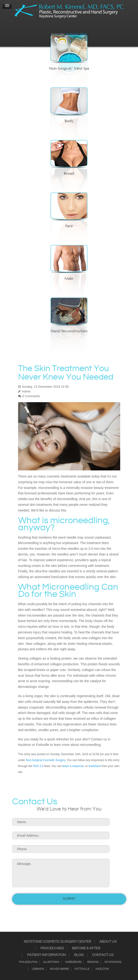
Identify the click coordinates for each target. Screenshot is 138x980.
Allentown (51, 962)
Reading (93, 962)
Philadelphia (28, 962)
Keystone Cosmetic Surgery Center (57, 942)
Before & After (86, 948)
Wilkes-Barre (59, 969)
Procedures (52, 948)
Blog (79, 955)
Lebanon (38, 969)
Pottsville (82, 969)
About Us (108, 942)
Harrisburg (73, 962)
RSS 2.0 (38, 766)
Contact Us (103, 955)
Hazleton (102, 969)
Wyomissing (113, 962)
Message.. (61, 873)
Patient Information (46, 955)
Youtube (85, 27)
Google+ (78, 27)
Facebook (54, 27)
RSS (72, 27)
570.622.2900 (77, 34)
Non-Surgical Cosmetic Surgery (46, 760)
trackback (95, 766)
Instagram (60, 27)
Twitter (66, 27)
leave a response (73, 766)
